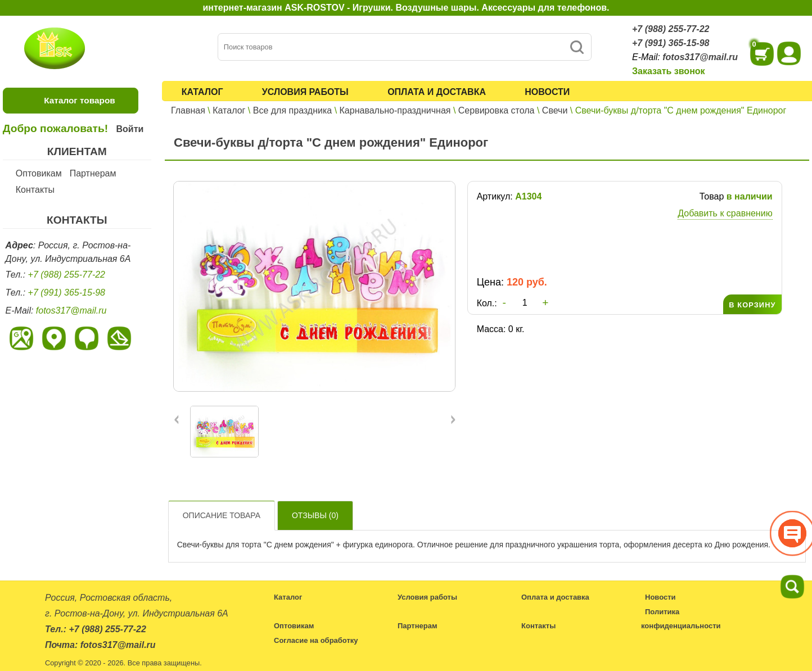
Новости (547, 92)
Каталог (202, 92)
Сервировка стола (497, 110)
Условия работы (305, 92)
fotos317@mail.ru (700, 57)
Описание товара (222, 515)
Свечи (555, 110)
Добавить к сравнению (725, 213)
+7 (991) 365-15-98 (671, 43)
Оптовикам (39, 173)
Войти (130, 129)
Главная (188, 110)
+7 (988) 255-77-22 (671, 29)
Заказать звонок (669, 71)
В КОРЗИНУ (752, 305)
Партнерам (93, 173)
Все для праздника (292, 110)
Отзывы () (315, 515)
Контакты (35, 190)
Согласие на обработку (316, 640)
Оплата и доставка (437, 92)
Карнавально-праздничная (395, 110)
